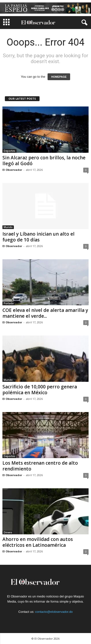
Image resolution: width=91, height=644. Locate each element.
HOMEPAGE (59, 77)
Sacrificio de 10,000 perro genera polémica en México (40, 390)
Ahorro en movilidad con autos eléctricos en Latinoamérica (38, 542)
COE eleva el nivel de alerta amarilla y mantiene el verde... (45, 313)
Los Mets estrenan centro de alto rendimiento (40, 466)
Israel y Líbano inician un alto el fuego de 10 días (38, 237)
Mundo (8, 227)
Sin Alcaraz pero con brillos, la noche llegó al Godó (44, 161)
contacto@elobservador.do (54, 612)
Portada (9, 303)
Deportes (9, 151)
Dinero (8, 532)
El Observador (12, 170)
